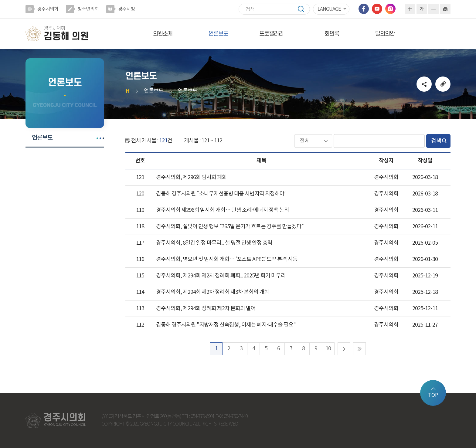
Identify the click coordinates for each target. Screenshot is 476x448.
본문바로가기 (0, 0)
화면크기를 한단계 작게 (433, 9)
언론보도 (218, 34)
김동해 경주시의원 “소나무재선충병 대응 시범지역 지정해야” (221, 194)
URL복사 (443, 84)
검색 (304, 9)
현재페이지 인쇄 (445, 9)
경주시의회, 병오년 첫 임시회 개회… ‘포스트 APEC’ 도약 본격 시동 (227, 259)
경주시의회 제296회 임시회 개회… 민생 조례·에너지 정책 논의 (223, 210)
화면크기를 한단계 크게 (410, 9)
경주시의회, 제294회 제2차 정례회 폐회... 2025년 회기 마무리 (221, 276)
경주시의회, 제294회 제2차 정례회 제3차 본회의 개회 (212, 292)
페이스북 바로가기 (364, 9)
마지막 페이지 (359, 349)
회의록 (332, 34)
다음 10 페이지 (344, 349)
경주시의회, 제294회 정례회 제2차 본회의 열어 (206, 309)
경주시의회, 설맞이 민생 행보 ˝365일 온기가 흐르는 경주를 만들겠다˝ (230, 227)
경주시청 (126, 9)
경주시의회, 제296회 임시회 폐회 (191, 177)
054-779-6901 (202, 417)
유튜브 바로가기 (377, 9)
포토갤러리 (271, 34)
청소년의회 (88, 9)
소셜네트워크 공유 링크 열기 (424, 84)
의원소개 (163, 34)
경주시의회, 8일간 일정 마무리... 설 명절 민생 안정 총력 (214, 243)
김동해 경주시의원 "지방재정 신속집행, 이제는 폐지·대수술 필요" (226, 325)
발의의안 (385, 34)
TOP (433, 395)
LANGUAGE (329, 9)
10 (328, 349)
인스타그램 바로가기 (390, 9)
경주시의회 (48, 9)
